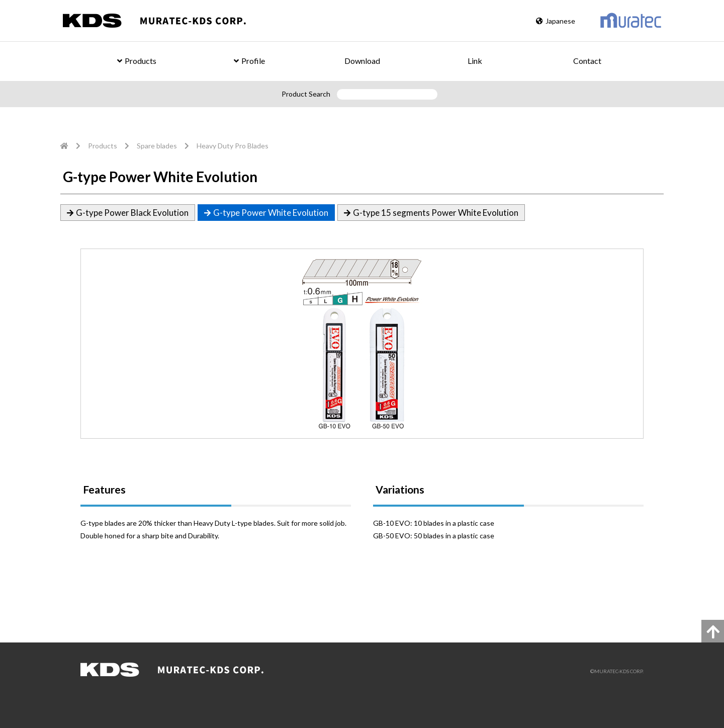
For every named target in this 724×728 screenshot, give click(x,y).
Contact (587, 61)
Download (362, 61)
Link (475, 61)
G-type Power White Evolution (271, 213)
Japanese (556, 21)
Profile (249, 61)
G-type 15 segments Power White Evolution (436, 213)
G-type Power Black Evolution (132, 213)
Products (137, 61)
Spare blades (157, 146)
